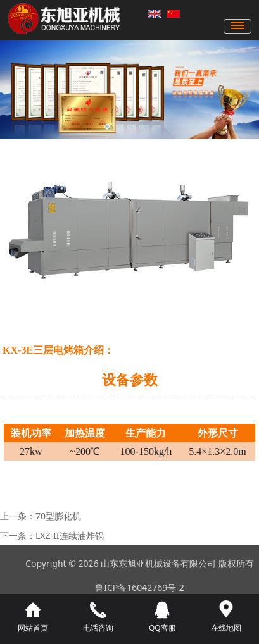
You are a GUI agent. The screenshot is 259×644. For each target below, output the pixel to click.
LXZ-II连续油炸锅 (70, 536)
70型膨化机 (58, 516)
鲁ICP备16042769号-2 (140, 587)
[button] (107, 127)
